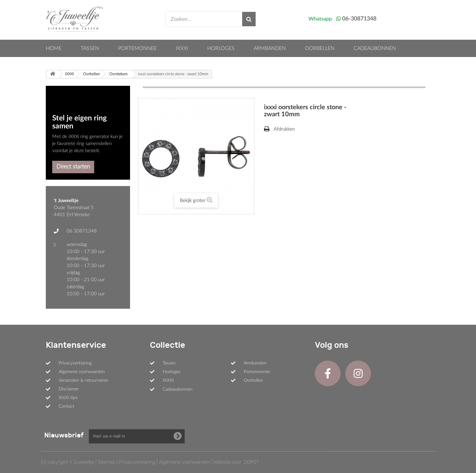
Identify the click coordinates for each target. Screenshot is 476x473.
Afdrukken (284, 129)
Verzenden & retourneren (83, 380)
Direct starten (73, 167)
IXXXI (182, 48)
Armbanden (270, 48)
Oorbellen (320, 48)
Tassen (90, 48)
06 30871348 (82, 231)
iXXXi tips (68, 398)
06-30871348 (359, 19)
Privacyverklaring (75, 363)
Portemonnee (137, 48)
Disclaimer (69, 389)
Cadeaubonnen (375, 48)
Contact (66, 406)
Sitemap (107, 462)
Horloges (221, 48)
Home (54, 48)
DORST (251, 462)
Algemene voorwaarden (82, 372)
